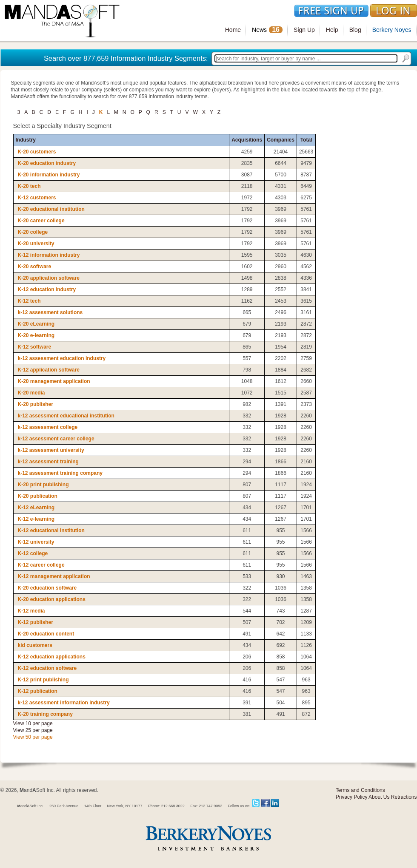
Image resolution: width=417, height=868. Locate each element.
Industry (26, 140)
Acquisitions (247, 140)
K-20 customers (37, 152)
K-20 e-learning (36, 335)
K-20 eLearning (36, 324)
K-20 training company (45, 714)
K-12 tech (29, 301)
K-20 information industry (49, 175)
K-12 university (36, 542)
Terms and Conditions (360, 790)
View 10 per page (33, 723)
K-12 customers (37, 198)
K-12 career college (41, 565)
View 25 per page (33, 730)
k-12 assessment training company (60, 473)
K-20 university (36, 244)
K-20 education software (47, 588)
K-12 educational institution (51, 530)
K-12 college (33, 553)
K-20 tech (29, 186)
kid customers (35, 645)
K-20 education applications (52, 599)
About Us (379, 797)
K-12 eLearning (36, 508)
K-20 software (35, 267)
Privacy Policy (352, 797)
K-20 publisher (36, 404)
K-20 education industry (47, 163)
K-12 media (31, 611)
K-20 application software (49, 278)
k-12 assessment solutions (50, 312)
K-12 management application (54, 576)
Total (306, 140)
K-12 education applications (52, 657)
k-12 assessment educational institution (66, 416)
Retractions (404, 797)
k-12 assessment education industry (62, 358)
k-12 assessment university (51, 450)
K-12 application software (49, 370)
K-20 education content (46, 634)
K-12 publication (38, 691)
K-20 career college (41, 221)
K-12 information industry (49, 255)
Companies (281, 140)
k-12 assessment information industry (64, 703)
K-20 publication (38, 496)
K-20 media (31, 393)
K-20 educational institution (51, 209)
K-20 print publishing (43, 485)
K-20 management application (54, 381)
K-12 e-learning (36, 519)
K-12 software (35, 347)
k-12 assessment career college (56, 439)
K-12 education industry (47, 289)
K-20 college (33, 232)
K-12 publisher (36, 622)
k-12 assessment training (48, 462)
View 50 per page (33, 737)
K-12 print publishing (43, 680)
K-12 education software (47, 668)
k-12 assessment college (48, 427)
